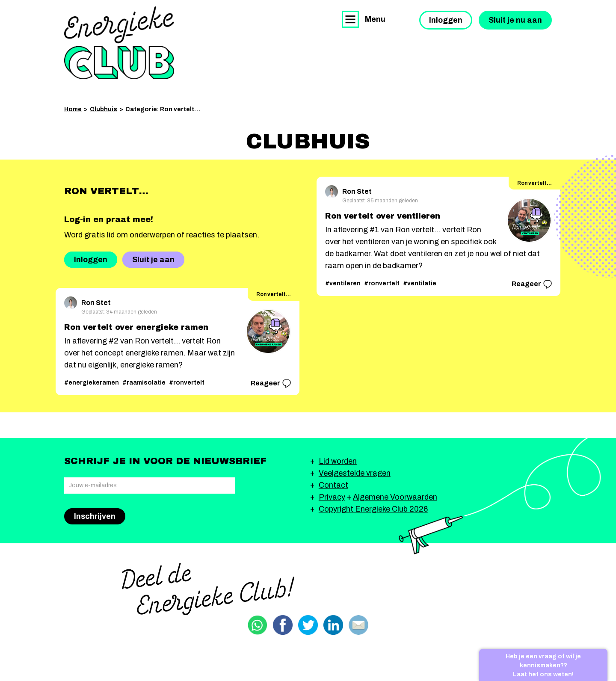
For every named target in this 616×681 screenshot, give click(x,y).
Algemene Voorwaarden (395, 497)
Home (73, 109)
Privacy (332, 497)
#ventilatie (420, 283)
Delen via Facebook (283, 625)
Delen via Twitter (308, 625)
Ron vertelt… (274, 294)
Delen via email (358, 625)
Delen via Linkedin (333, 625)
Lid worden (338, 461)
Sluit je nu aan (515, 20)
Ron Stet (87, 301)
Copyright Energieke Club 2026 (373, 509)
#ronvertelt (187, 383)
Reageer (271, 384)
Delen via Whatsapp (258, 625)
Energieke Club (119, 43)
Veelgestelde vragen (355, 473)
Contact (333, 485)
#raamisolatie (144, 383)
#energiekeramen (92, 383)
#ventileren (343, 283)
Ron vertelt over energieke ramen (136, 327)
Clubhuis (104, 109)
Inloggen (446, 20)
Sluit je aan (153, 260)
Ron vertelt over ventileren (383, 216)
